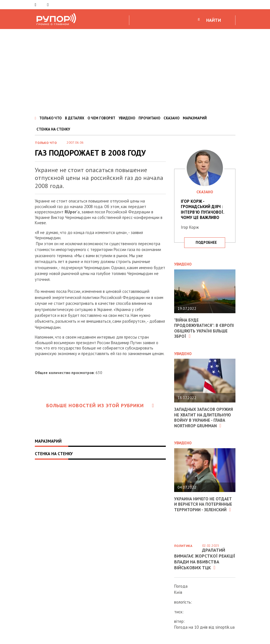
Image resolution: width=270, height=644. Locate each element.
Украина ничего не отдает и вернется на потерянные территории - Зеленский (203, 504)
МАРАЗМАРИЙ (195, 118)
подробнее (206, 243)
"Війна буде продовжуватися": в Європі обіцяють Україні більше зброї (204, 328)
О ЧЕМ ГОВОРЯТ (101, 118)
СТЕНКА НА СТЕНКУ (53, 129)
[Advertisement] (135, 71)
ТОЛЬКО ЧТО (50, 118)
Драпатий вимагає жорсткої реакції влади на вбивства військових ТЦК (205, 559)
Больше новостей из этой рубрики (100, 405)
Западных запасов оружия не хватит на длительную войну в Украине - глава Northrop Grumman (204, 418)
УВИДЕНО (127, 118)
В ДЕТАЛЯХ (75, 118)
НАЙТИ (214, 20)
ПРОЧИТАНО (149, 118)
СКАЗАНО (172, 118)
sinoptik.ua (225, 627)
